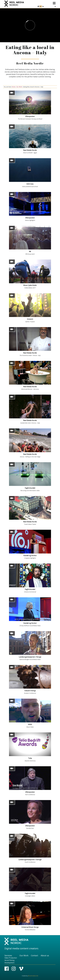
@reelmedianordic (33, 976)
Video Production (11, 958)
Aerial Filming (9, 960)
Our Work (19, 87)
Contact (34, 955)
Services (8, 955)
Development (9, 963)
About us (45, 955)
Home (13, 87)
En (41, 6)
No (43, 6)
